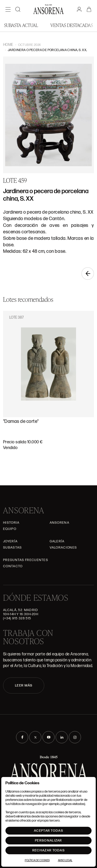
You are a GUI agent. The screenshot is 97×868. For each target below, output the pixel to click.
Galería (57, 541)
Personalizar (48, 841)
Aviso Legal (65, 860)
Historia (11, 523)
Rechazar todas (48, 850)
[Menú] (8, 9)
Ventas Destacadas (72, 25)
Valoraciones (63, 548)
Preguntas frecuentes (26, 560)
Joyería (10, 541)
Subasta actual (21, 25)
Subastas (12, 548)
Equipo (10, 529)
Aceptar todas (48, 831)
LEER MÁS (24, 685)
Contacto (13, 566)
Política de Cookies (37, 860)
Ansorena (59, 523)
